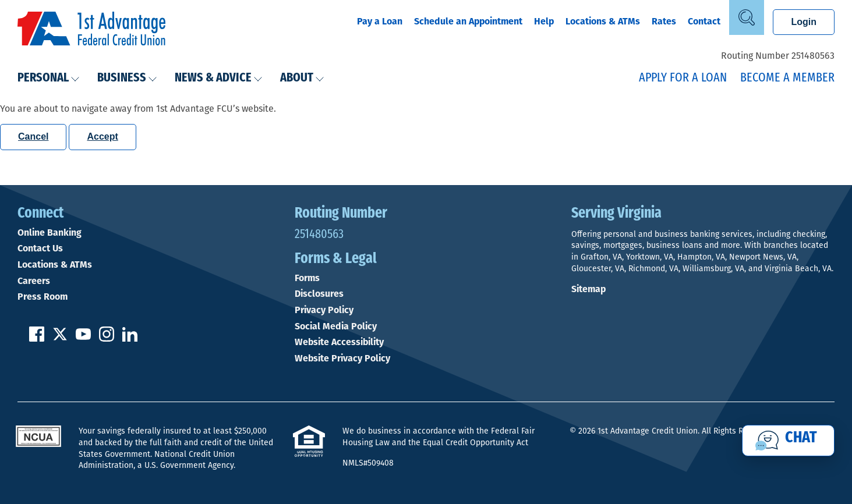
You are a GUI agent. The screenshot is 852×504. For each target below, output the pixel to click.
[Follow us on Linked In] (130, 339)
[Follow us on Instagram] (107, 339)
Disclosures (319, 294)
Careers (34, 282)
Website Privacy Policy (342, 359)
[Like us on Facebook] (37, 339)
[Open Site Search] (747, 17)
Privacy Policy (324, 311)
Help (544, 22)
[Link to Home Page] (91, 31)
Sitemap (588, 290)
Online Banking (50, 233)
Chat (801, 438)
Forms (307, 279)
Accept (102, 136)
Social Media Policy (336, 327)
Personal (49, 78)
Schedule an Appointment (468, 22)
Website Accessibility (339, 343)
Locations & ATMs (603, 22)
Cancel (33, 136)
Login (804, 22)
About (302, 78)
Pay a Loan (380, 22)
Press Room (43, 297)
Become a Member (787, 78)
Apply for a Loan (683, 78)
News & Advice (219, 78)
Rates (664, 22)
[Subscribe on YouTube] (83, 339)
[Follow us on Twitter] (60, 339)
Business (127, 78)
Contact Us (40, 249)
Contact (704, 22)
